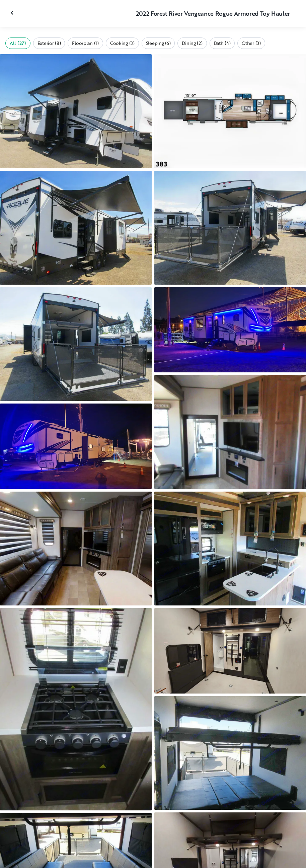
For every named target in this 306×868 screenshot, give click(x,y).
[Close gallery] (13, 13)
